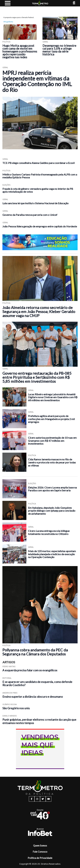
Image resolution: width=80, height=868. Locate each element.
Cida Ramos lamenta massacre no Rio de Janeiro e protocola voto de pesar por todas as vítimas (52, 462)
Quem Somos (40, 846)
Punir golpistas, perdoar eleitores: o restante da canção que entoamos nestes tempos (39, 721)
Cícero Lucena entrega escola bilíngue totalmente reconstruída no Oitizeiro (49, 532)
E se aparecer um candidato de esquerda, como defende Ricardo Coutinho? (37, 684)
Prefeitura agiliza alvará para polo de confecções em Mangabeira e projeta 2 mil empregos (51, 419)
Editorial (7, 678)
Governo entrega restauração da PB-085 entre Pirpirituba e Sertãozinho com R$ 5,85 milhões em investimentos (37, 377)
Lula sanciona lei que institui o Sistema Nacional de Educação (35, 203)
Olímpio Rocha (9, 704)
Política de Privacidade (40, 858)
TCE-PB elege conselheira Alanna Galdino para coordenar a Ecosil (38, 163)
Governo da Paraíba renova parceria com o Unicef (30, 215)
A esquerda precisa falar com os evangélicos (30, 670)
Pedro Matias (9, 666)
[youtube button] (49, 799)
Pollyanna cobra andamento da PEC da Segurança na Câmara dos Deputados (35, 652)
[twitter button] (43, 799)
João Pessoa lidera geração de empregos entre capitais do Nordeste (40, 226)
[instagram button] (37, 799)
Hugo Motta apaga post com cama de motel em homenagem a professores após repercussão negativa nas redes (20, 51)
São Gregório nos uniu (16, 708)
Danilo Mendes (10, 716)
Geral (45, 42)
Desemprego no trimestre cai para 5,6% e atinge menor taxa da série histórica (59, 50)
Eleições (6, 185)
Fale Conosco (40, 852)
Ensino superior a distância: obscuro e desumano (33, 697)
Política (6, 42)
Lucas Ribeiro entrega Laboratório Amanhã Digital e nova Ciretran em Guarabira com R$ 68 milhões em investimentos (53, 397)
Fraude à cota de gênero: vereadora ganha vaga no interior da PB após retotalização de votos (38, 190)
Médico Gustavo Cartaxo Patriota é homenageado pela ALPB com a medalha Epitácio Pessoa (40, 176)
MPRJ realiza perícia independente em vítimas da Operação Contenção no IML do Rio (37, 81)
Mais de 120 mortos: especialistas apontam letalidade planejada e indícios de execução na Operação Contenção (52, 554)
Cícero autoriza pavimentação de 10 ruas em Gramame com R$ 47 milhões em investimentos (52, 441)
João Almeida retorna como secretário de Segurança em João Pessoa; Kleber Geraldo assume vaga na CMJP (39, 311)
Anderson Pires (10, 693)
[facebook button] (32, 799)
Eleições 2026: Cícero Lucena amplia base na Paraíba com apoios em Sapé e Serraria (52, 489)
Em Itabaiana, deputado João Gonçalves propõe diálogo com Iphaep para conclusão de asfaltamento (52, 511)
